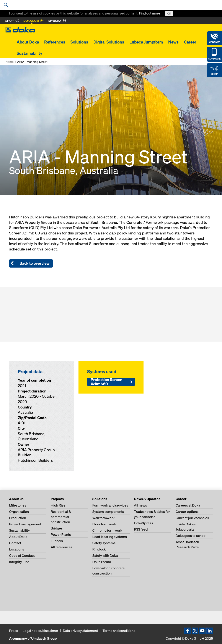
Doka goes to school (191, 536)
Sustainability (29, 53)
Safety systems (104, 543)
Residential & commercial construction (61, 517)
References (55, 42)
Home (10, 62)
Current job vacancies (192, 518)
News (173, 42)
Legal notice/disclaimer (40, 631)
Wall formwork (104, 518)
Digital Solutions (109, 42)
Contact (15, 543)
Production (18, 518)
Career (190, 42)
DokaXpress (144, 523)
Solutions (79, 42)
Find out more (150, 13)
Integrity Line (19, 562)
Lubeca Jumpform (146, 42)
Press (14, 631)
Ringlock (99, 549)
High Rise (58, 505)
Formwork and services (110, 505)
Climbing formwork (107, 530)
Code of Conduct (22, 555)
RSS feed (141, 529)
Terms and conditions (119, 631)
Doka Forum (102, 562)
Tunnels (57, 541)
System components (108, 512)
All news (140, 505)
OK (169, 14)
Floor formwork (104, 524)
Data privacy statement (80, 631)
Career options (187, 512)
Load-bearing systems (110, 537)
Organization (19, 512)
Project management (25, 524)
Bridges (57, 528)
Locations (17, 549)
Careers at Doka (188, 505)
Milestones (18, 505)
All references (62, 547)
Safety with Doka (105, 555)
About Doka (28, 42)
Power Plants (61, 534)
